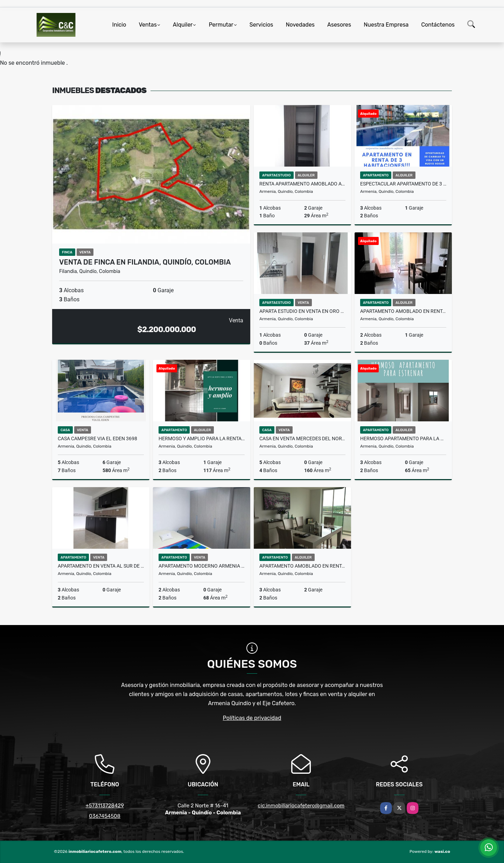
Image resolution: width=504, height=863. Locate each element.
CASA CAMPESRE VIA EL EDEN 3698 (97, 438)
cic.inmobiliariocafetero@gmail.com (301, 806)
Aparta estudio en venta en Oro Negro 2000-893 (302, 311)
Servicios (261, 25)
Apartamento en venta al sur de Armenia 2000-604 (101, 566)
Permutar (221, 25)
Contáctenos (438, 25)
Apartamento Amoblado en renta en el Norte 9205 (403, 311)
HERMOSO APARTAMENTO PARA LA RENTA (403, 438)
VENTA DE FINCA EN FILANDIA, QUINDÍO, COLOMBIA (145, 262)
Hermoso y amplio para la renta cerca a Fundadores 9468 (202, 438)
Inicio (119, 25)
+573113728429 (105, 806)
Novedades (300, 25)
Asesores (339, 25)
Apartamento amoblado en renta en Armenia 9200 (302, 566)
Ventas (148, 25)
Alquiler (183, 25)
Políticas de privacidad (252, 718)
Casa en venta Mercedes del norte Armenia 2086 (302, 438)
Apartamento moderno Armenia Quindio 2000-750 (202, 566)
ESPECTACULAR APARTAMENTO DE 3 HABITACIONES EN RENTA (403, 184)
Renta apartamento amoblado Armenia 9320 (302, 184)
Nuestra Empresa (386, 25)
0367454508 (105, 816)
